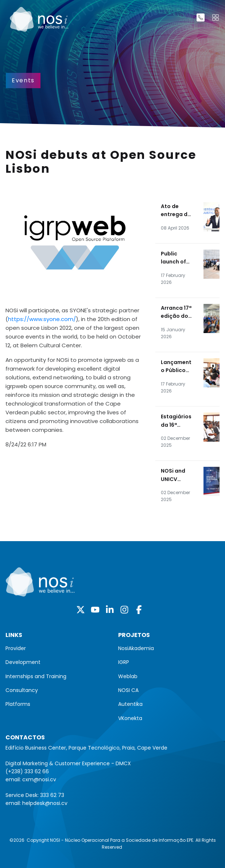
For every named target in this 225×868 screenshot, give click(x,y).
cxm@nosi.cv (39, 779)
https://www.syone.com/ (42, 319)
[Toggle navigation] (216, 17)
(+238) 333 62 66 (27, 771)
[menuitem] (56, 648)
